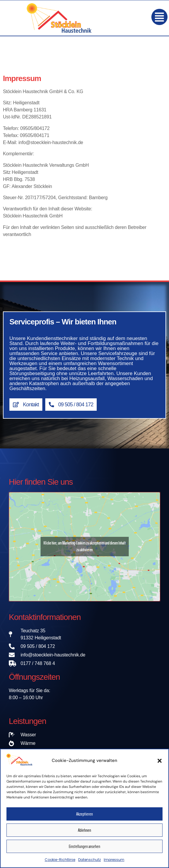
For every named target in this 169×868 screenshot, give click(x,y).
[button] (160, 764)
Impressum (114, 863)
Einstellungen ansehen (84, 850)
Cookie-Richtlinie (60, 863)
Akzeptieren (84, 817)
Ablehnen (84, 834)
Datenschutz (89, 863)
